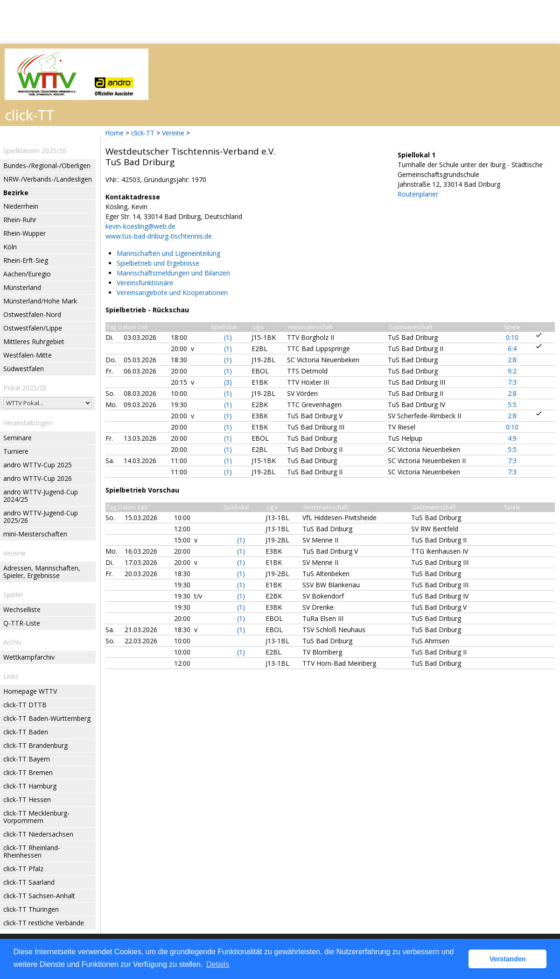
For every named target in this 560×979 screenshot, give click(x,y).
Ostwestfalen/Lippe (33, 328)
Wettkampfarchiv (29, 657)
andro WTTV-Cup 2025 (38, 465)
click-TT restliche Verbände (44, 923)
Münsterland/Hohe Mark (40, 301)
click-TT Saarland (29, 882)
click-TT (143, 133)
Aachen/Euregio (27, 274)
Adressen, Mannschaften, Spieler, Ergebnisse (42, 572)
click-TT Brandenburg (35, 745)
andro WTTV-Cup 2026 (38, 478)
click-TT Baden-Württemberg (47, 718)
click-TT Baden (26, 732)
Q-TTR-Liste (22, 623)
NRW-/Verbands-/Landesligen (48, 179)
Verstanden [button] (508, 959)
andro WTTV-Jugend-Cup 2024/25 (41, 496)
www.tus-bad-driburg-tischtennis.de (159, 236)
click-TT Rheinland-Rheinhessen (32, 851)
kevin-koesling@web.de (140, 226)
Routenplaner (418, 194)
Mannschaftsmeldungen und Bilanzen (173, 273)
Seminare (17, 438)
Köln (10, 247)
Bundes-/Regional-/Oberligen (47, 166)
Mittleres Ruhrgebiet (34, 342)
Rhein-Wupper (24, 233)
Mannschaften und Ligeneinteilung (168, 253)
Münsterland (22, 287)
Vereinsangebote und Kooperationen (172, 292)
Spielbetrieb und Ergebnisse (158, 263)
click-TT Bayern (27, 759)
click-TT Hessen (27, 799)
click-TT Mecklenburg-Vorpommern (36, 817)
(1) (228, 337)
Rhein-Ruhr (20, 220)
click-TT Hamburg (30, 786)
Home (114, 133)
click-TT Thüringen (31, 909)
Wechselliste (22, 609)
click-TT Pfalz (23, 869)
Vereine (173, 133)
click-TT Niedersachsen (38, 834)
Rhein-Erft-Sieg (26, 260)
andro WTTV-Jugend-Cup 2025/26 (41, 517)
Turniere (16, 451)
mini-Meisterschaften (35, 534)
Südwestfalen (24, 369)
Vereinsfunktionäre (145, 283)
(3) (228, 382)
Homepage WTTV (30, 691)
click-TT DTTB (25, 705)
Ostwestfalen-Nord (32, 314)
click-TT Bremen (28, 772)
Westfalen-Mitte (28, 355)
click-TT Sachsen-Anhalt (39, 896)
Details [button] (218, 964)
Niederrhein (21, 206)
